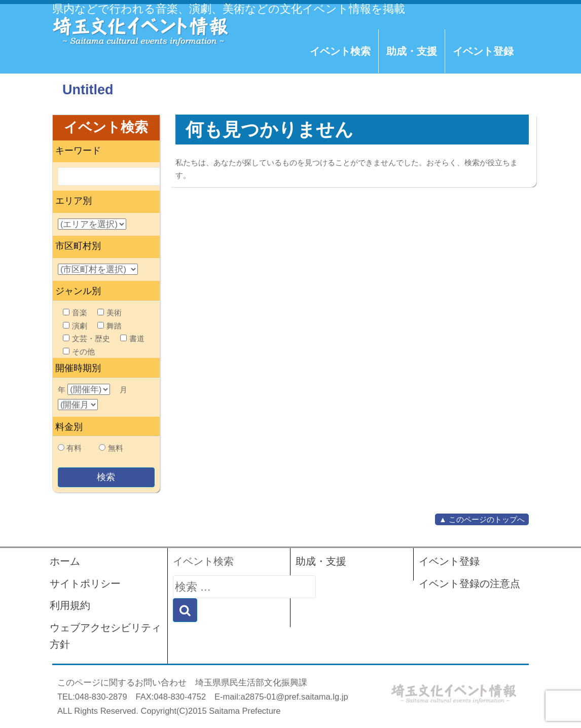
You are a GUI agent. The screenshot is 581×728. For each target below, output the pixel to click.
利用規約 (70, 605)
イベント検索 (340, 51)
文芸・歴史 (86, 338)
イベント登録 (483, 51)
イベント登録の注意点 (469, 584)
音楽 (75, 313)
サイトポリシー (85, 584)
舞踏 (110, 326)
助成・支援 (412, 51)
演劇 (75, 326)
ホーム (65, 561)
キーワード (78, 151)
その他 (79, 352)
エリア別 (74, 201)
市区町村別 (78, 246)
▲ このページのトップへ (482, 519)
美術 (110, 313)
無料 (116, 448)
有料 (74, 448)
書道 (132, 338)
